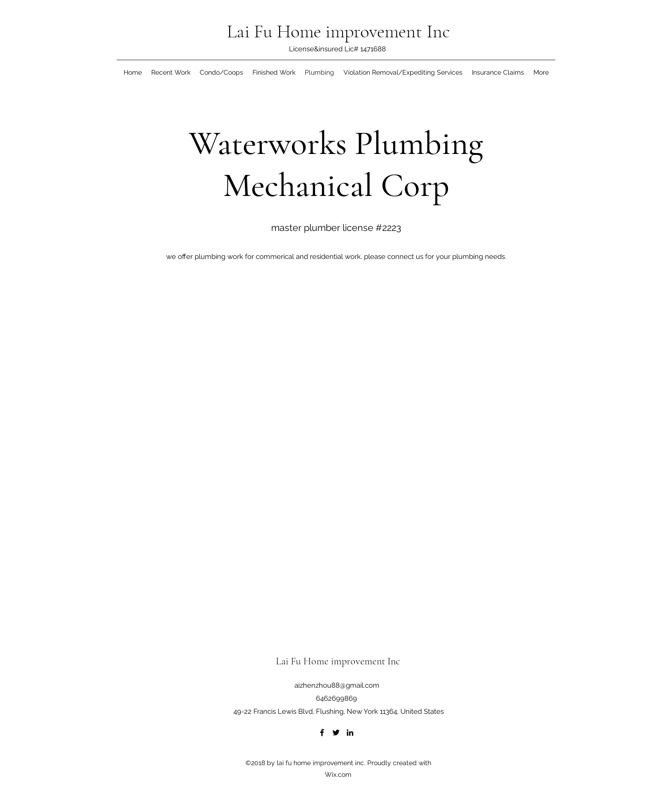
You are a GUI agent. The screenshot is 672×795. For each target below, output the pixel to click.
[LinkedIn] (350, 732)
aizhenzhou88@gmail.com (337, 685)
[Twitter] (336, 732)
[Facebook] (322, 732)
